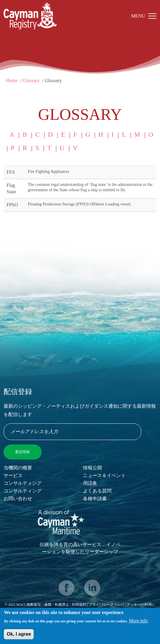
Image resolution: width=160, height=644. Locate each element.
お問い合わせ (18, 499)
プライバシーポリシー (107, 605)
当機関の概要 (18, 468)
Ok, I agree (19, 636)
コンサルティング (23, 483)
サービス (13, 475)
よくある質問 (97, 491)
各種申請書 (95, 499)
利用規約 (79, 605)
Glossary (31, 80)
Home (12, 80)
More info (138, 623)
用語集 (90, 483)
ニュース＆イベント (104, 475)
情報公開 (92, 468)
